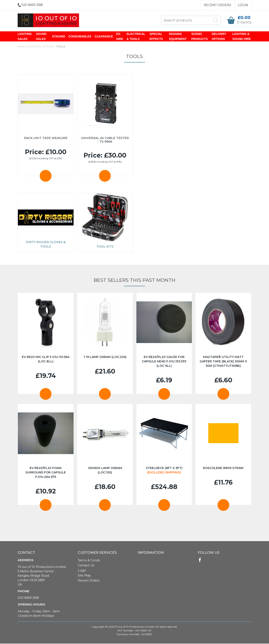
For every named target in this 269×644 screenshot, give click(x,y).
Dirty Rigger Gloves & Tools (46, 245)
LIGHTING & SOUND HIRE (242, 37)
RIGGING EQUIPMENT (178, 37)
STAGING (59, 37)
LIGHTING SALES (25, 37)
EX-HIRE (120, 37)
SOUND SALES (41, 37)
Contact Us (86, 566)
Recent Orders (218, 5)
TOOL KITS (105, 247)
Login (243, 5)
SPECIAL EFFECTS (156, 37)
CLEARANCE (104, 37)
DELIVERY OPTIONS (219, 37)
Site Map (84, 576)
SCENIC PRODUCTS (200, 37)
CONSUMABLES (80, 37)
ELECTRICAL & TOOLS (136, 37)
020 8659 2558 (28, 598)
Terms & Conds (89, 561)
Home (21, 47)
